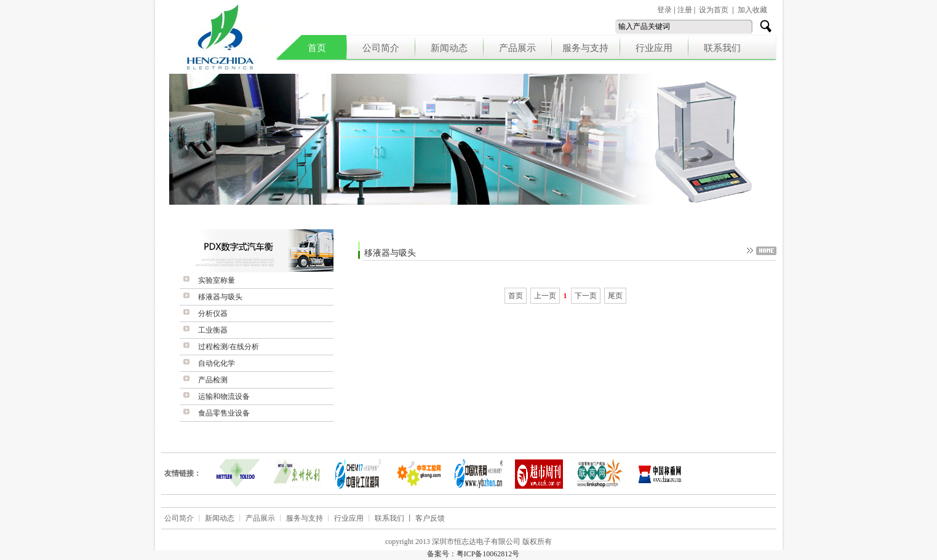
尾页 (615, 296)
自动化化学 (217, 363)
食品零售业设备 (224, 413)
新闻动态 (449, 48)
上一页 (545, 296)
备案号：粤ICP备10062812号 (473, 554)
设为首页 (714, 10)
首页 (317, 48)
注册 (685, 10)
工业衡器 (213, 330)
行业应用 (654, 48)
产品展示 (517, 48)
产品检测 (213, 380)
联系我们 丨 (395, 518)
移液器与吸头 (220, 297)
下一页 (586, 296)
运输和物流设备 (224, 396)
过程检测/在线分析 (229, 347)
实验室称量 (217, 280)
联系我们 (722, 48)
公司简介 (381, 48)
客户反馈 (430, 518)
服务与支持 (585, 48)
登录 (664, 10)
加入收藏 (752, 10)
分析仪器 (213, 314)
